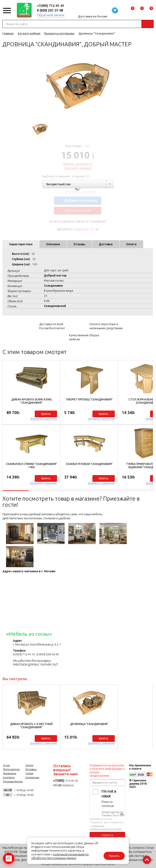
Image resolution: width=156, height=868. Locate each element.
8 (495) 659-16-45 (48, 654)
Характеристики (21, 244)
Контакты (9, 777)
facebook (17, 804)
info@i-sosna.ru (64, 785)
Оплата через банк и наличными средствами (106, 326)
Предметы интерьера (59, 33)
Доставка (106, 244)
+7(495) (59, 781)
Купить (46, 414)
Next (125, 86)
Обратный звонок (51, 15)
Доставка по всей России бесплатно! (52, 326)
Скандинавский (55, 306)
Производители (13, 781)
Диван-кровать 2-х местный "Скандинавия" (31, 726)
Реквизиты (10, 773)
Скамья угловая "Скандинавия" (89, 464)
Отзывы (79, 244)
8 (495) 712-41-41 (24, 654)
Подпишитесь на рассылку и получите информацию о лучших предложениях (107, 771)
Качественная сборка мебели (84, 337)
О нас (6, 765)
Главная (8, 33)
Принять (114, 856)
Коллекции (32, 777)
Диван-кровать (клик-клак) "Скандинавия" (31, 401)
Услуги (29, 765)
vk (7, 804)
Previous (30, 86)
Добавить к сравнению (44, 419)
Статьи (29, 773)
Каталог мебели (29, 33)
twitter (27, 804)
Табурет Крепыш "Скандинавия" (89, 399)
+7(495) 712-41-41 (51, 6)
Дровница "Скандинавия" (89, 724)
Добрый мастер (55, 275)
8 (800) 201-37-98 (50, 10)
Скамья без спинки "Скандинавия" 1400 (31, 466)
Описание (53, 244)
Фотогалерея (11, 769)
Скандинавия (53, 286)
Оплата (131, 244)
